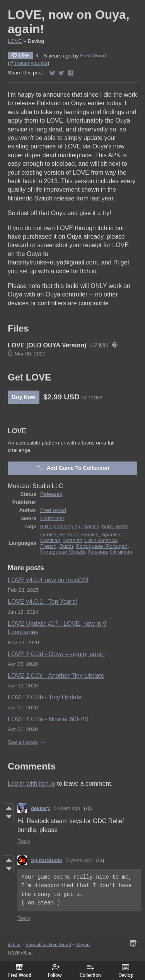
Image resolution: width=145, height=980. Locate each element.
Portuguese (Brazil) (63, 552)
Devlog (125, 971)
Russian (98, 552)
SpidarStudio (47, 860)
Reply (24, 841)
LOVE (15, 41)
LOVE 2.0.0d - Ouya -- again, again (56, 654)
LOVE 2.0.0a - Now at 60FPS (48, 719)
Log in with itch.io (32, 784)
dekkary (40, 808)
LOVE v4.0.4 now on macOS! (48, 580)
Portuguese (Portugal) (102, 546)
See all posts (23, 742)
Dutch (67, 546)
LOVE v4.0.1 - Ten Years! (42, 602)
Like (20, 56)
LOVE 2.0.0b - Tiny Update (45, 697)
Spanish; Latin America (90, 540)
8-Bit (46, 526)
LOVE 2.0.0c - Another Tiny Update (56, 676)
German (69, 535)
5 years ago (67, 808)
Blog (28, 952)
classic (91, 526)
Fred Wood (93, 56)
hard (107, 526)
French (48, 546)
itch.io (14, 944)
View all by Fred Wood (48, 944)
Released (51, 494)
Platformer (52, 518)
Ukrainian (121, 552)
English (90, 535)
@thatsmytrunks (29, 63)
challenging (67, 526)
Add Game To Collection (73, 468)
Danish (48, 535)
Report (83, 944)
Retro (122, 526)
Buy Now (24, 397)
